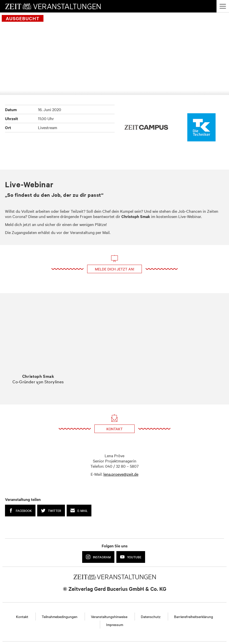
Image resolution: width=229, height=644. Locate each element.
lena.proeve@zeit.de (121, 474)
